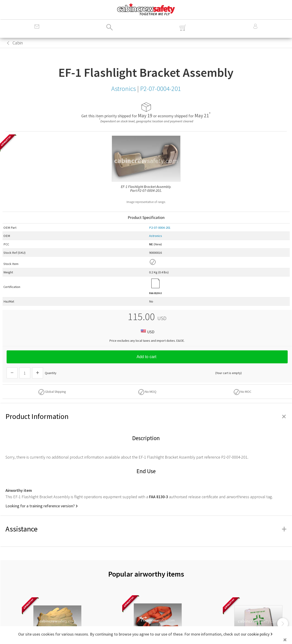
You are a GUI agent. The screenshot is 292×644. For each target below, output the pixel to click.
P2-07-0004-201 (160, 228)
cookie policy (258, 634)
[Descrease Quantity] (12, 373)
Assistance (146, 529)
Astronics (156, 236)
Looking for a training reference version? (40, 506)
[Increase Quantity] (38, 373)
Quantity (51, 373)
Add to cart (147, 357)
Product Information (146, 416)
